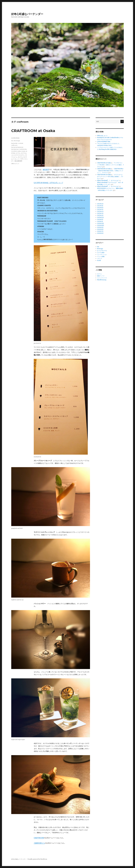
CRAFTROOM (39, 838)
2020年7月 (100, 231)
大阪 (15, 161)
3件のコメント (15, 164)
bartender (14, 143)
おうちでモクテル (102, 251)
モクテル (20, 157)
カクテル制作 (101, 253)
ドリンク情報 (101, 257)
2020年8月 (100, 229)
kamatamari (15, 149)
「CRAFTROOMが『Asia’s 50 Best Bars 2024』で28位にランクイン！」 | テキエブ (110, 171)
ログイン (100, 274)
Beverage (17, 141)
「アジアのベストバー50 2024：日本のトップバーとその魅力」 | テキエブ (110, 165)
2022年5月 (100, 210)
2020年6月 (100, 233)
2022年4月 (100, 212)
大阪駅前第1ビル (39, 843)
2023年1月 (100, 206)
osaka (19, 151)
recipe (23, 151)
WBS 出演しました (102, 136)
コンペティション (102, 255)
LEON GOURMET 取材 (104, 142)
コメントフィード (102, 278)
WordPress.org (102, 280)
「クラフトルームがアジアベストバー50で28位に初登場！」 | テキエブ (110, 177)
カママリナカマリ (19, 155)
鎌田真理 (46, 170)
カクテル (18, 153)
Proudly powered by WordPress (37, 859)
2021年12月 (100, 218)
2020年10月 (101, 225)
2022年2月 (100, 216)
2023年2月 (100, 204)
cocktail (21, 143)
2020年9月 (100, 227)
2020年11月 (100, 223)
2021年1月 (100, 221)
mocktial (14, 151)
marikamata (23, 149)
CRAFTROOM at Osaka (33, 131)
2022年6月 (100, 208)
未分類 (99, 260)
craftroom (14, 145)
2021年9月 (100, 220)
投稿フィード (101, 276)
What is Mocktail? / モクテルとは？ (108, 181)
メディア (100, 258)
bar (12, 141)
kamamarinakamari (17, 147)
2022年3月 (100, 214)
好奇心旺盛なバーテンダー (27, 14)
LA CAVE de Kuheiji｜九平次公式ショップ (48, 183)
